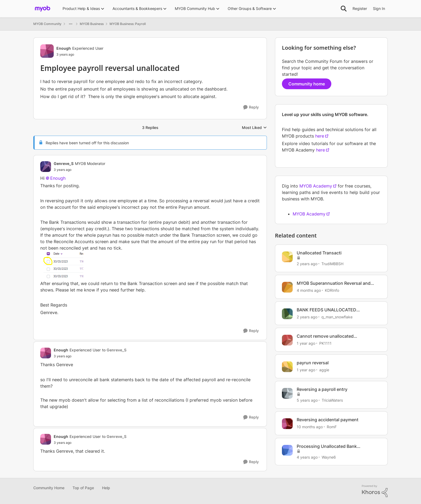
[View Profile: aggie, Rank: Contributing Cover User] (287, 367)
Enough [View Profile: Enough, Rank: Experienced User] (64, 48)
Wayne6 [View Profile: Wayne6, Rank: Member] (329, 457)
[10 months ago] (310, 427)
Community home (307, 84)
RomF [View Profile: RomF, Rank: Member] (332, 427)
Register (360, 8)
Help (106, 488)
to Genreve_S (114, 350)
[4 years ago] (307, 457)
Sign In (379, 8)
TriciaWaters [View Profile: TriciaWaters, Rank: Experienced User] (332, 400)
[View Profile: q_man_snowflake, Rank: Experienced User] (287, 314)
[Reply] (251, 107)
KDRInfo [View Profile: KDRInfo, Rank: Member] (332, 290)
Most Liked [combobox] (254, 128)
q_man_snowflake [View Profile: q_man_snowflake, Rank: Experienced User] (337, 317)
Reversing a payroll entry (322, 389)
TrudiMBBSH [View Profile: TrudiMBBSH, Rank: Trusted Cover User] (332, 264)
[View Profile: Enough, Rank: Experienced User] (47, 51)
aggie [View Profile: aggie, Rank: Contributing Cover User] (324, 370)
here (320, 136)
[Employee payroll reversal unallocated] (79, 170)
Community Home (49, 488)
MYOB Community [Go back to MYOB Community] (47, 24)
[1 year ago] (306, 343)
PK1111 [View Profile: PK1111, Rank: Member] (325, 343)
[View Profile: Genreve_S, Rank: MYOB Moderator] (46, 167)
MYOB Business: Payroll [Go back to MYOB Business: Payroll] (128, 24)
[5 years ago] (307, 400)
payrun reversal (313, 363)
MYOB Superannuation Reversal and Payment (334, 283)
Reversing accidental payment (328, 420)
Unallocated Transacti (319, 253)
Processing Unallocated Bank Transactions (327, 446)
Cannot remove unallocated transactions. (325, 336)
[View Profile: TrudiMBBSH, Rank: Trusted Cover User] (287, 257)
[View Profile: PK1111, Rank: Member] (287, 340)
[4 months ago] (309, 290)
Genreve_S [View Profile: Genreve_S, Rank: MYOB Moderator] (64, 163)
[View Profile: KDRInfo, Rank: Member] (287, 287)
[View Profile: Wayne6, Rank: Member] (287, 450)
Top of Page (83, 488)
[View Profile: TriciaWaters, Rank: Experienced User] (287, 393)
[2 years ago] (307, 264)
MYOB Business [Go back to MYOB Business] (92, 24)
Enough (58, 178)
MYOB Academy (316, 186)
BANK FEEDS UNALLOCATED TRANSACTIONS (326, 310)
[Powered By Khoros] (375, 491)
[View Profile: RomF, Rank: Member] (287, 424)
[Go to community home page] (43, 9)
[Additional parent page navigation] (71, 24)
